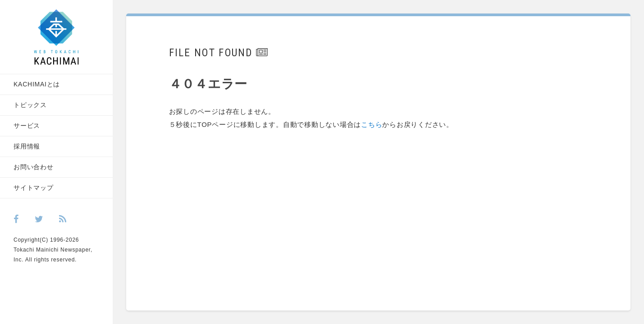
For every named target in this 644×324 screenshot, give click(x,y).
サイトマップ (34, 188)
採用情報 (27, 146)
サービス (27, 126)
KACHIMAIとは (37, 84)
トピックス (30, 105)
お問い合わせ (34, 167)
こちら (372, 124)
